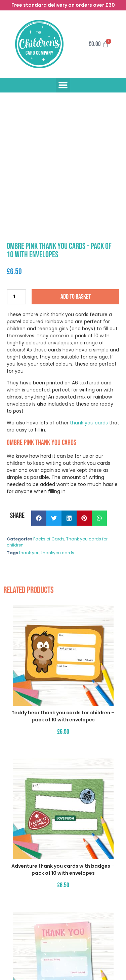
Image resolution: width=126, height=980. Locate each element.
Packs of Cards (49, 539)
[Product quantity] (16, 297)
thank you (29, 553)
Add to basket (76, 297)
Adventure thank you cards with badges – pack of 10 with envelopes (63, 870)
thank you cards (88, 423)
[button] (63, 85)
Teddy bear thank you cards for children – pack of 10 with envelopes (63, 716)
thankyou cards (58, 553)
